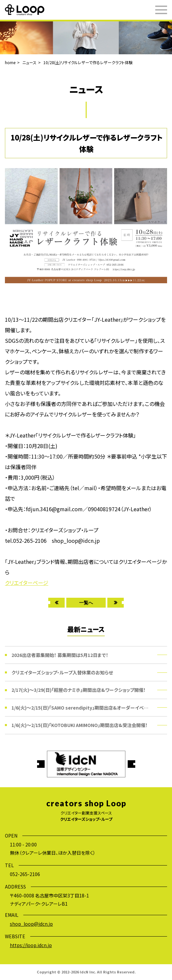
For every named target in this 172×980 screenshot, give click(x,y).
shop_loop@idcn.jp (31, 924)
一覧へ (86, 603)
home (10, 62)
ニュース (29, 62)
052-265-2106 (25, 874)
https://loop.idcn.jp (31, 945)
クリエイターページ (27, 583)
